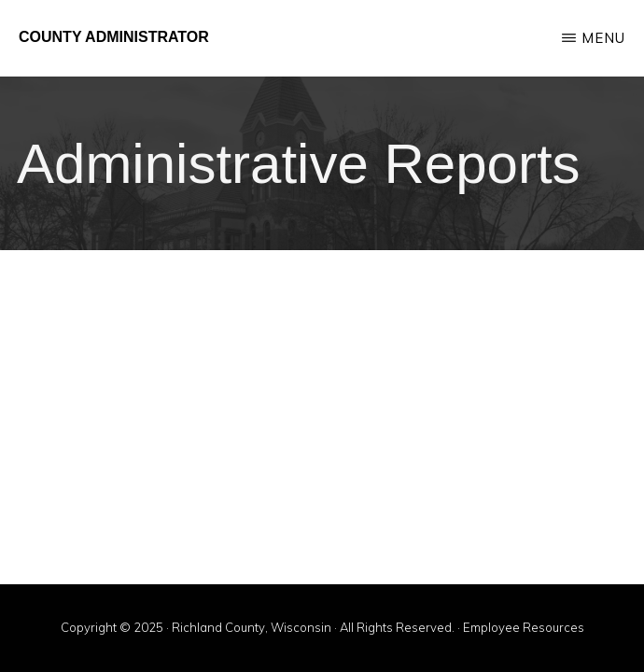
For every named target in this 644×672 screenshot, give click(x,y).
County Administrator (114, 37)
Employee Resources (524, 627)
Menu (603, 38)
